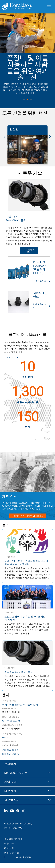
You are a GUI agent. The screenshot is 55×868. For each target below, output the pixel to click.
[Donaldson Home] (23, 7)
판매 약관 (9, 848)
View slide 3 (31, 100)
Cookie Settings (23, 857)
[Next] (51, 138)
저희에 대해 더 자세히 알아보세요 (27, 516)
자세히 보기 (10, 357)
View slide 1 (24, 100)
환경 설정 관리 (12, 853)
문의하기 (10, 764)
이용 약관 (9, 843)
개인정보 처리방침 (14, 839)
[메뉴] (49, 7)
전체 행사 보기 (9, 754)
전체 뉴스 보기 (9, 750)
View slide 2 (27, 100)
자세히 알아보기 (29, 251)
